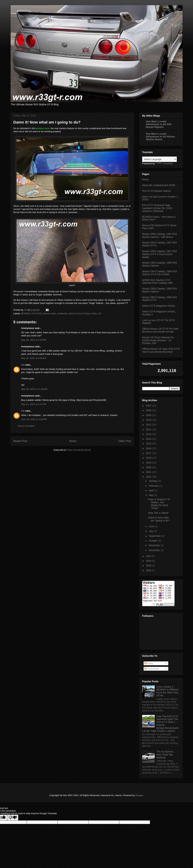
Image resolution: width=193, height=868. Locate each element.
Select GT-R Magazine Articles (159, 306)
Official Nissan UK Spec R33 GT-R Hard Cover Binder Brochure (161, 350)
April (152, 490)
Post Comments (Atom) (79, 450)
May (151, 495)
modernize (63, 314)
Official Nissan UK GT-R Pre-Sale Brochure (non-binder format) (160, 330)
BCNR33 (26, 314)
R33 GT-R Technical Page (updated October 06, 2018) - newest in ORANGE (158, 208)
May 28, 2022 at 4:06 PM (34, 340)
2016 (149, 448)
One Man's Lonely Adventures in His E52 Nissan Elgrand (159, 124)
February (154, 486)
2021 (149, 472)
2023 (149, 556)
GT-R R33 (37, 314)
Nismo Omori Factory (80, 314)
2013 (149, 434)
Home (73, 441)
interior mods (49, 314)
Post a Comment (26, 426)
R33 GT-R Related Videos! (157, 191)
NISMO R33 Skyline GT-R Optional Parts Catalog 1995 (157, 282)
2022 (149, 477)
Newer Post (20, 441)
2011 (149, 425)
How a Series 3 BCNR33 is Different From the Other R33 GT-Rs (167, 691)
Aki (23, 365)
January (153, 481)
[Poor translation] (13, 818)
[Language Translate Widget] (159, 159)
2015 (149, 444)
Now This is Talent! (158, 513)
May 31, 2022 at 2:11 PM (34, 404)
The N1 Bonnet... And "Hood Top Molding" (166, 755)
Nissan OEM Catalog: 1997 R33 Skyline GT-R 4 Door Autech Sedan (159, 254)
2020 (149, 467)
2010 (149, 420)
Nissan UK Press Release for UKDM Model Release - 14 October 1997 (158, 340)
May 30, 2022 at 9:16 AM (34, 358)
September (155, 536)
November (155, 545)
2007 (149, 406)
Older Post (125, 441)
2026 (149, 570)
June (152, 526)
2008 (149, 410)
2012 (149, 429)
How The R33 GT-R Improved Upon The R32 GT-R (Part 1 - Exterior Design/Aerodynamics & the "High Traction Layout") (161, 724)
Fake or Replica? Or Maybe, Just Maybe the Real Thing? (159, 504)
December (155, 550)
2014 (149, 439)
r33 (100, 314)
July (151, 531)
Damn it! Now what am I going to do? (159, 519)
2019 (149, 463)
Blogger (139, 795)
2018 (149, 458)
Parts (94, 314)
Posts (149, 663)
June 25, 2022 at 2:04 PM (34, 419)
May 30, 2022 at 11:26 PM (34, 389)
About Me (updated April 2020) (159, 185)
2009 (149, 415)
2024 (149, 561)
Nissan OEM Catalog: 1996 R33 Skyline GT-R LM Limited (159, 273)
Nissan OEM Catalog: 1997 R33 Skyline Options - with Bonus (159, 236)
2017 (149, 453)
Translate (164, 163)
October (153, 541)
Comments (152, 669)
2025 (149, 566)
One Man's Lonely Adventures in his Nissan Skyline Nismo (160, 137)
